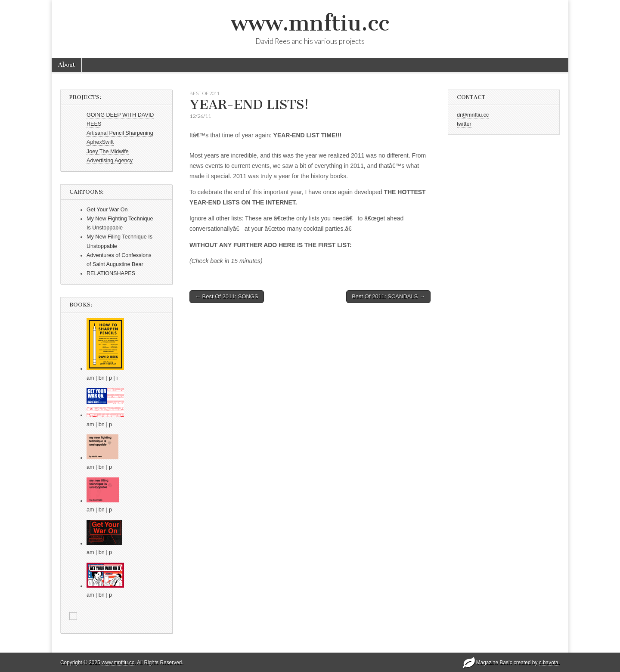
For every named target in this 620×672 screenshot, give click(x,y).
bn (102, 378)
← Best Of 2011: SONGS (227, 296)
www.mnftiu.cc (310, 23)
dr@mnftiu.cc (473, 115)
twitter (464, 124)
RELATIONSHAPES (111, 273)
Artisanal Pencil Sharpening (120, 133)
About (67, 65)
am (90, 378)
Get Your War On (107, 210)
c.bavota (549, 663)
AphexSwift (100, 142)
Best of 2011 (205, 93)
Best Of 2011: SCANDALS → (388, 296)
